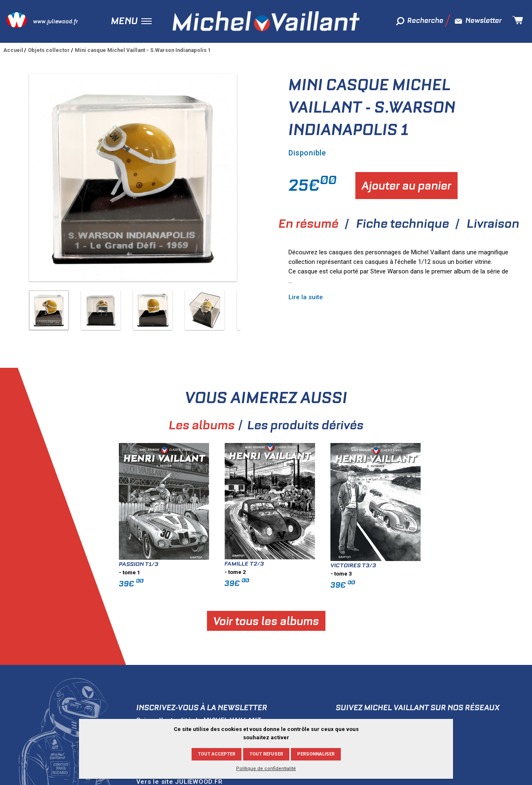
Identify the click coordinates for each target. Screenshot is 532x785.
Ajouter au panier (406, 186)
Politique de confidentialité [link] (266, 769)
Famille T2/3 (271, 529)
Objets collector (49, 50)
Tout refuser (266, 754)
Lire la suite (306, 297)
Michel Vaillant (266, 21)
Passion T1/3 (165, 529)
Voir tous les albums (293, 587)
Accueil (13, 50)
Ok (281, 698)
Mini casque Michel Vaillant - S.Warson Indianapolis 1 (143, 50)
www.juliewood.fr (55, 21)
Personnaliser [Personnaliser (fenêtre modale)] (316, 754)
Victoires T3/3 (380, 531)
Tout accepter (217, 754)
